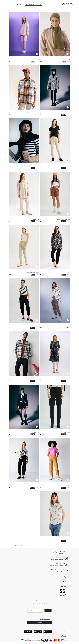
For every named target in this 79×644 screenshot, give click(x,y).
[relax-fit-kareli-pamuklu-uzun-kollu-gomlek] (24, 87)
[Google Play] (38, 632)
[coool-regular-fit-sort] (55, 87)
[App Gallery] (28, 632)
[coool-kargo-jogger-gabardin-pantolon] (24, 300)
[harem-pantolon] (24, 194)
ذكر (39, 611)
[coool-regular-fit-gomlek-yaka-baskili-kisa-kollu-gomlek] (55, 513)
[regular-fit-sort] (55, 194)
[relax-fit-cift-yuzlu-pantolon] (24, 34)
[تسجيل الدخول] (20, 4)
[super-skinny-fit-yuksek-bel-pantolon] (55, 141)
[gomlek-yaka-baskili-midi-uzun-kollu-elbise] (55, 354)
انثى (48, 611)
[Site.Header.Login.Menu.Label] (75, 4)
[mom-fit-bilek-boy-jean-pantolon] (55, 407)
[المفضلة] (16, 4)
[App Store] (48, 632)
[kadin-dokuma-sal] (55, 34)
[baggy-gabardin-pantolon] (24, 247)
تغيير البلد (62, 595)
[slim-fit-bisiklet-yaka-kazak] (24, 141)
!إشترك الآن (39, 622)
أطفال (31, 611)
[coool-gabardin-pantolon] (55, 460)
